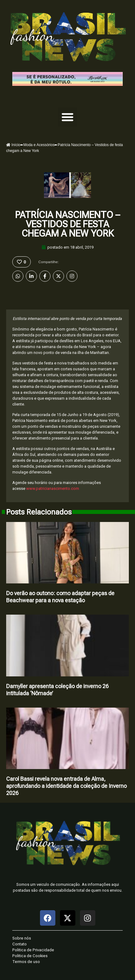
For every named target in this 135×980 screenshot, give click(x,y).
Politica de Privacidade (33, 950)
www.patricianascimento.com (53, 488)
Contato (20, 944)
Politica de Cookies (30, 956)
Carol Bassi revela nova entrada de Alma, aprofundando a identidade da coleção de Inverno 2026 (66, 786)
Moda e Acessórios (39, 145)
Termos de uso (26, 962)
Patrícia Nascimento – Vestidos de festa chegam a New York (67, 224)
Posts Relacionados (39, 512)
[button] (68, 117)
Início (13, 145)
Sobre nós (22, 938)
